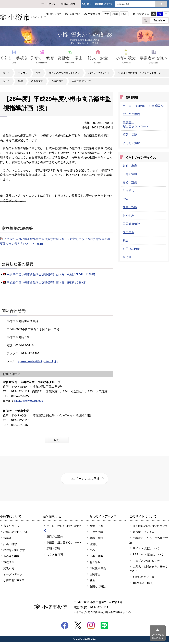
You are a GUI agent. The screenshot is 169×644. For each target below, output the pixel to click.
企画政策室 (57, 81)
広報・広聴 (130, 135)
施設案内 (9, 568)
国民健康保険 (131, 224)
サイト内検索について (146, 548)
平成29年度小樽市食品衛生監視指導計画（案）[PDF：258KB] (46, 283)
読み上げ (56, 14)
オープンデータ (13, 574)
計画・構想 (10, 544)
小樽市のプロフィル (16, 532)
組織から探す (68, 4)
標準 (115, 14)
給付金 (127, 257)
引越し (94, 544)
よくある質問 (131, 143)
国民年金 (128, 232)
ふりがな (74, 14)
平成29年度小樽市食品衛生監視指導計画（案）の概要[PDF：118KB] (51, 274)
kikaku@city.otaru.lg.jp (29, 401)
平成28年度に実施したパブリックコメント (141, 73)
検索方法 (108, 4)
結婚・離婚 (130, 182)
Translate (159, 20)
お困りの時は (131, 249)
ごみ (126, 199)
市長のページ (11, 526)
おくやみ (128, 216)
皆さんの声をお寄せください (65, 73)
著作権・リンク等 (143, 532)
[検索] (135, 4)
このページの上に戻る (84, 479)
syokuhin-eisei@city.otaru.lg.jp (38, 361)
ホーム (6, 73)
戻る (57, 440)
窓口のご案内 (131, 114)
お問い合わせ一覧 (143, 577)
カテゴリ (23, 73)
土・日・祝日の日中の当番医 (143, 106)
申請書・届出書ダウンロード (64, 542)
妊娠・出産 (130, 166)
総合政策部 (37, 81)
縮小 (124, 14)
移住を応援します (14, 550)
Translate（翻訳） (144, 583)
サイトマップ (49, 4)
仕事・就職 (130, 207)
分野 (38, 73)
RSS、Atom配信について (148, 554)
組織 (20, 81)
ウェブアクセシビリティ (148, 560)
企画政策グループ (81, 81)
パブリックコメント (99, 73)
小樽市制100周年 (14, 580)
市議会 (7, 538)
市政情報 (9, 562)
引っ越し (128, 191)
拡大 (106, 14)
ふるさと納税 (11, 556)
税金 (126, 240)
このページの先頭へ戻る (158, 636)
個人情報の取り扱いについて (150, 526)
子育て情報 (130, 174)
